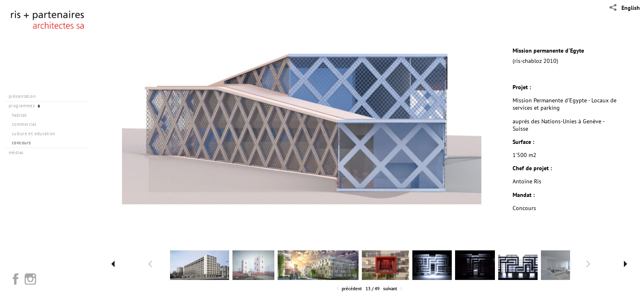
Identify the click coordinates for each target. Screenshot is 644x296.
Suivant (393, 289)
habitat (19, 115)
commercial (24, 124)
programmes (25, 106)
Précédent (348, 289)
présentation (25, 96)
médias (19, 153)
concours (21, 143)
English (631, 8)
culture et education (33, 134)
